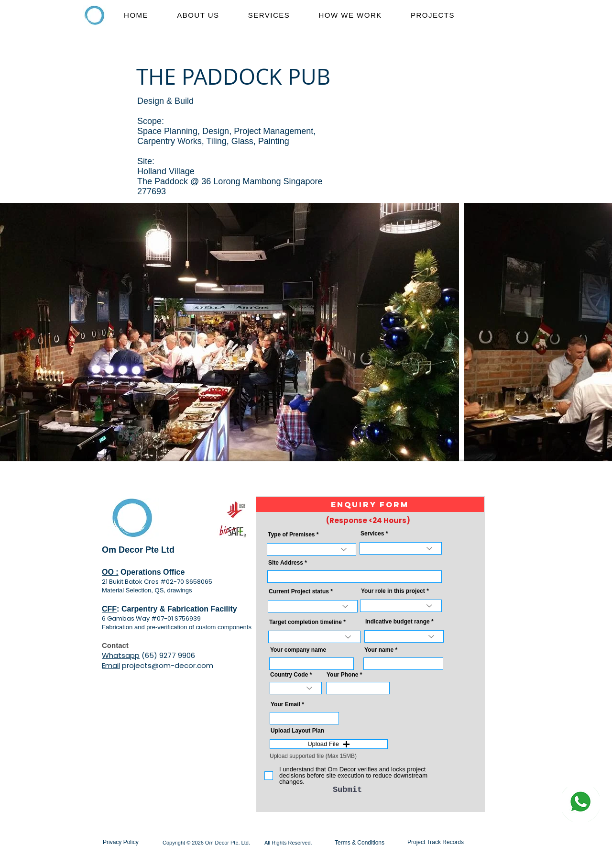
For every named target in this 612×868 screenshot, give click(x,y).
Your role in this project (393, 591)
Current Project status (299, 591)
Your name (379, 650)
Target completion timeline (306, 622)
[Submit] (347, 790)
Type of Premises (291, 534)
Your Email (285, 704)
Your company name (298, 650)
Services (372, 534)
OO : (110, 572)
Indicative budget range (398, 622)
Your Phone (342, 675)
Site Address (286, 563)
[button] (370, 505)
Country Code (289, 675)
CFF (109, 609)
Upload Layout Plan (297, 731)
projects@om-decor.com (168, 665)
